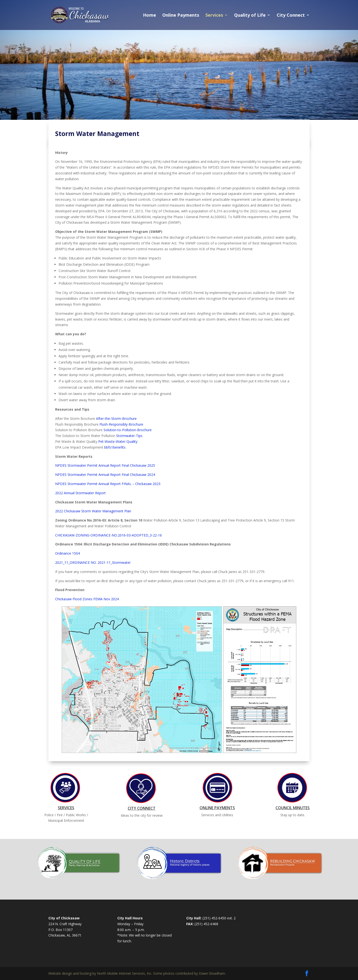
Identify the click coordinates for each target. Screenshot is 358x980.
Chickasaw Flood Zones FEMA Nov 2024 (87, 599)
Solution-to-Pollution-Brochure (128, 430)
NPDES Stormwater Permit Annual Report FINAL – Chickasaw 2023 (108, 484)
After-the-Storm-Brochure (116, 418)
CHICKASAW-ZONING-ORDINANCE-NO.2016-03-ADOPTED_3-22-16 (108, 535)
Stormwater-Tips (129, 436)
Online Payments (181, 16)
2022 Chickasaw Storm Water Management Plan (93, 511)
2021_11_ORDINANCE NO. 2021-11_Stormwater (93, 562)
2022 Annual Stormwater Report (80, 493)
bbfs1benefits (115, 447)
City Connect (291, 16)
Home (149, 16)
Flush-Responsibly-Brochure (121, 424)
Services (214, 16)
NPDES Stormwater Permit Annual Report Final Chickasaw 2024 (105, 475)
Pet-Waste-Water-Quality (118, 441)
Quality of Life (250, 16)
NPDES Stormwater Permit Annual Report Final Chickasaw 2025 (105, 465)
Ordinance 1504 (67, 553)
